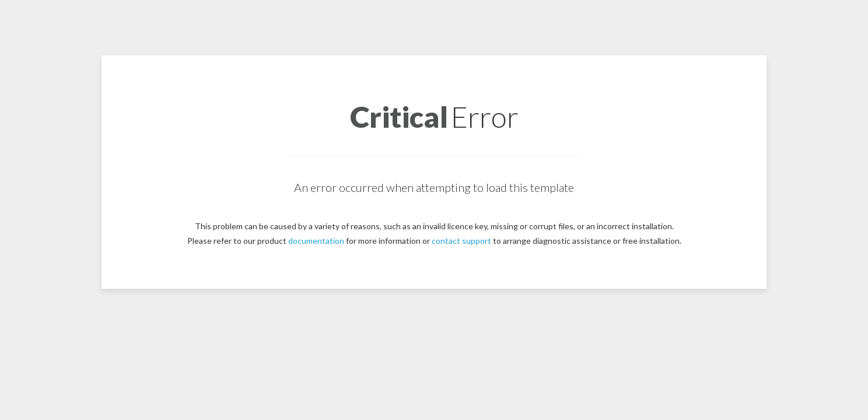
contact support (461, 241)
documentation (316, 241)
